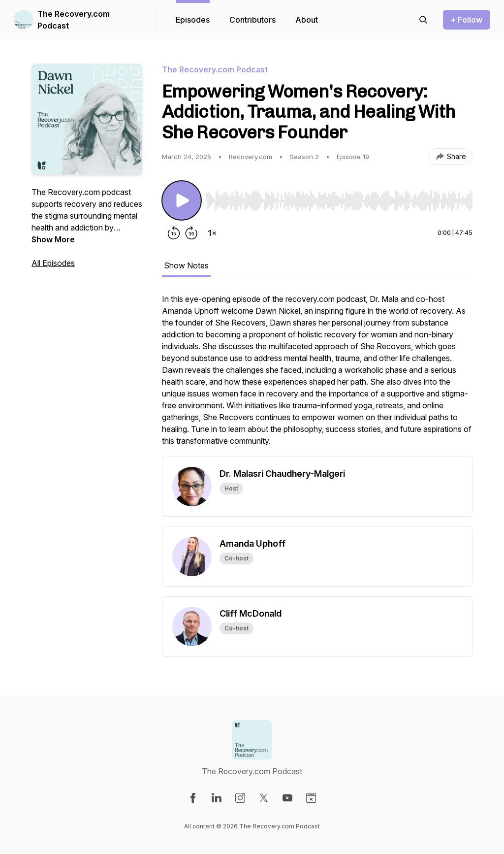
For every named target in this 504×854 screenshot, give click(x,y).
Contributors (252, 20)
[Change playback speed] (212, 233)
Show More (53, 239)
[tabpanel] (317, 375)
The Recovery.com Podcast (74, 20)
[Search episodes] (423, 20)
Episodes (193, 20)
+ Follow (467, 20)
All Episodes (53, 263)
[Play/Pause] (182, 200)
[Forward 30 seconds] (191, 233)
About (307, 20)
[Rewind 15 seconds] (174, 233)
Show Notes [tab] (186, 265)
